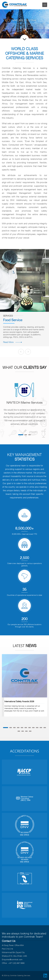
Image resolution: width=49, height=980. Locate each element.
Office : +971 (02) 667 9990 (13, 963)
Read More (12, 342)
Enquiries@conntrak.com (12, 959)
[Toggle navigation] (45, 5)
